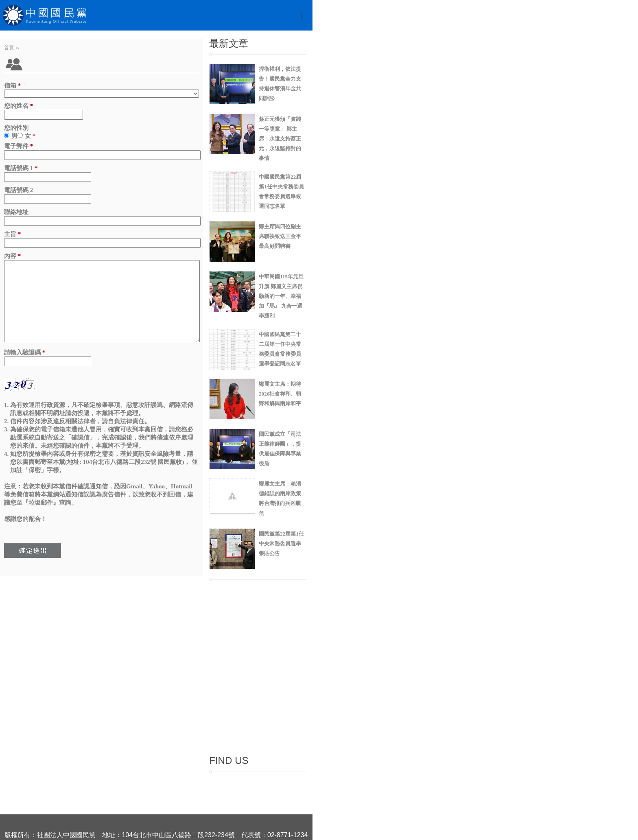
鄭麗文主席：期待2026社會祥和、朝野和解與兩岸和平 (280, 394)
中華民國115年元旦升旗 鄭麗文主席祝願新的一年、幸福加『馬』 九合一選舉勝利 (281, 296)
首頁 (9, 48)
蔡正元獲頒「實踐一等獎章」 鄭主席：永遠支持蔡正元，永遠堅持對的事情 (280, 139)
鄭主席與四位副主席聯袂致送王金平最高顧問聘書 (280, 236)
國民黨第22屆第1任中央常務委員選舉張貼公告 (281, 544)
